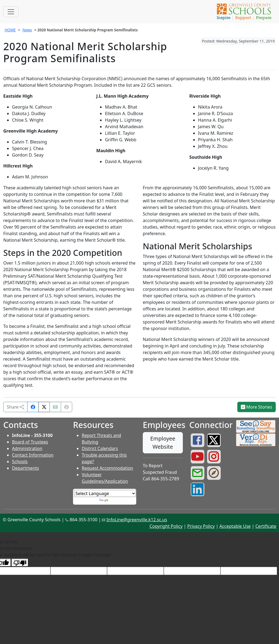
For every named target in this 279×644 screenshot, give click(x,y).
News (27, 30)
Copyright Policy (166, 526)
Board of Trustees (30, 442)
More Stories (257, 407)
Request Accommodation (107, 468)
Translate (114, 500)
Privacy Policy (201, 526)
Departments (25, 468)
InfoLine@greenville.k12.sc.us (137, 520)
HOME (10, 30)
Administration (27, 448)
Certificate (266, 526)
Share (15, 407)
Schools (20, 462)
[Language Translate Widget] (105, 493)
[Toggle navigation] (11, 12)
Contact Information (33, 455)
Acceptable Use (235, 526)
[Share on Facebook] (33, 407)
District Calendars (100, 448)
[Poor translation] (20, 563)
